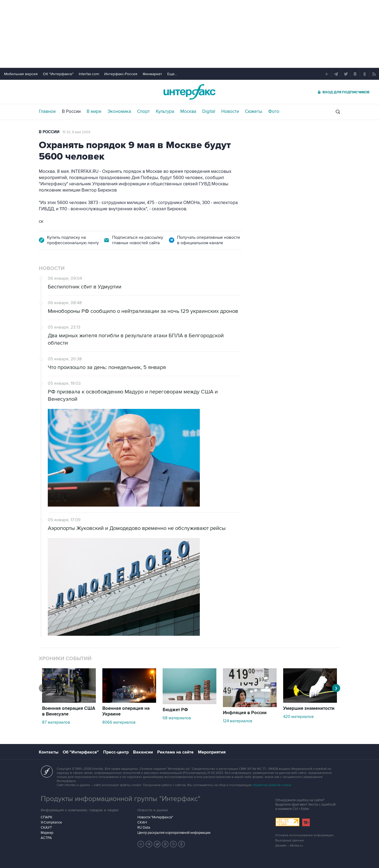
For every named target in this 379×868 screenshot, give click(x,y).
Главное (47, 112)
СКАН (142, 822)
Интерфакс (189, 92)
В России (71, 112)
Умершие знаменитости (309, 708)
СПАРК (47, 817)
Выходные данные (290, 840)
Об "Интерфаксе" (58, 74)
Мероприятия (212, 752)
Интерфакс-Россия (121, 74)
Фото (274, 112)
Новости (230, 112)
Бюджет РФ (175, 710)
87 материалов (56, 722)
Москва (188, 112)
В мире (94, 112)
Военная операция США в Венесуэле (69, 711)
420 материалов (298, 717)
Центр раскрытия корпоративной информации (174, 833)
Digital (209, 112)
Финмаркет (152, 74)
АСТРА (46, 838)
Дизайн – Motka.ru (289, 846)
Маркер (47, 833)
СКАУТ (46, 828)
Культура (165, 112)
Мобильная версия (21, 74)
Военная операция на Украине (126, 711)
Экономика (119, 112)
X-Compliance (51, 822)
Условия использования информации (304, 835)
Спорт (143, 112)
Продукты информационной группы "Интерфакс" (121, 799)
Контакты (49, 752)
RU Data (144, 828)
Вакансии (143, 752)
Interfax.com (89, 74)
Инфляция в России (245, 713)
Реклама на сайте (175, 752)
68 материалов (177, 718)
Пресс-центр (116, 752)
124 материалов (238, 721)
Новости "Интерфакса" (155, 817)
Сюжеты (254, 112)
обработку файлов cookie (272, 785)
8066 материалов (119, 722)
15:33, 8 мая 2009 (76, 132)
